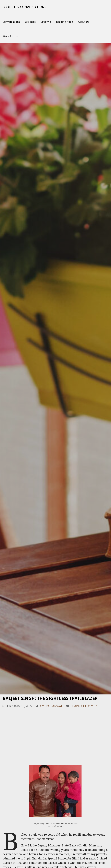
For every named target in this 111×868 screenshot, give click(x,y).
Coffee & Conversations (25, 7)
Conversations (11, 22)
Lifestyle (46, 22)
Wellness (30, 22)
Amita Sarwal (51, 706)
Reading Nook (64, 22)
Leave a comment (85, 706)
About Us (84, 22)
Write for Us (10, 36)
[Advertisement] (56, 733)
